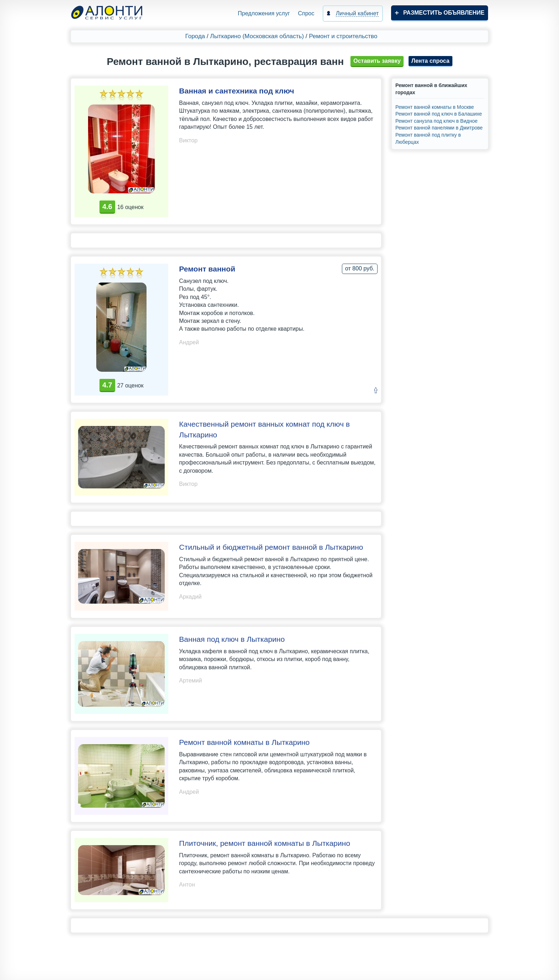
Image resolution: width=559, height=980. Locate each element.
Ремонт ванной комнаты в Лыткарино (244, 742)
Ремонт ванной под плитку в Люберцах (428, 138)
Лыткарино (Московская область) (257, 36)
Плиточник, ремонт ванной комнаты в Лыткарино (265, 843)
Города (195, 36)
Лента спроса (430, 61)
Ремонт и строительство (343, 36)
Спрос (306, 13)
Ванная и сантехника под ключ (237, 91)
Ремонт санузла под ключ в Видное (436, 121)
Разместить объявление (444, 13)
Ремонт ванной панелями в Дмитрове (439, 128)
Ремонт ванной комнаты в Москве (435, 107)
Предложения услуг (264, 13)
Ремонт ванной (207, 269)
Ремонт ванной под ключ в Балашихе (439, 114)
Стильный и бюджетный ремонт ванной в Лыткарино (271, 547)
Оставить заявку (377, 61)
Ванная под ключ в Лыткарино (232, 639)
